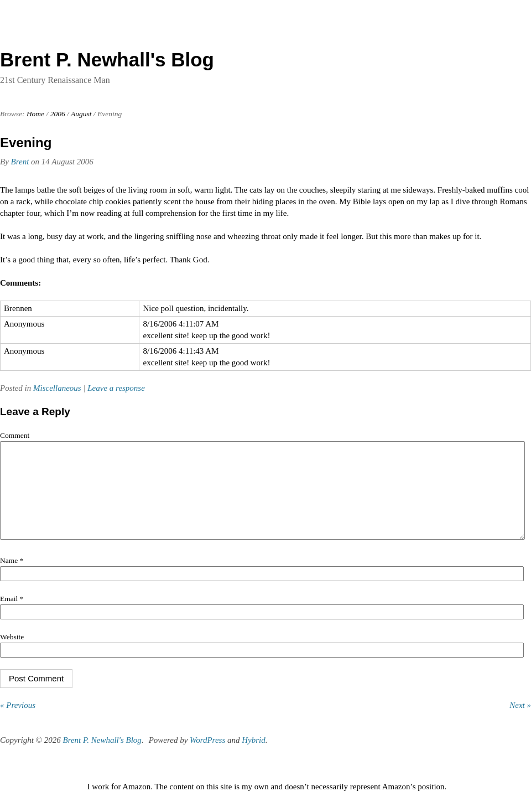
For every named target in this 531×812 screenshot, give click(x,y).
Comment (15, 435)
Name (12, 577)
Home (35, 114)
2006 (58, 114)
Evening (26, 143)
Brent (20, 162)
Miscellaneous (57, 388)
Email (12, 615)
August (81, 114)
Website (12, 653)
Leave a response (116, 388)
